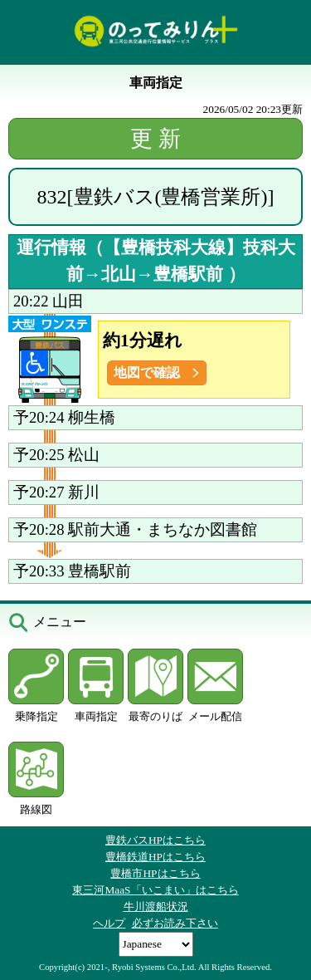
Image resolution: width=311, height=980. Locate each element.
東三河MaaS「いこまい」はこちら (155, 890)
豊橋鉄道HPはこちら (155, 857)
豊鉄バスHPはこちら (155, 840)
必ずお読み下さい (175, 923)
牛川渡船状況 (156, 906)
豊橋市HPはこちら (155, 873)
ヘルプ (109, 923)
